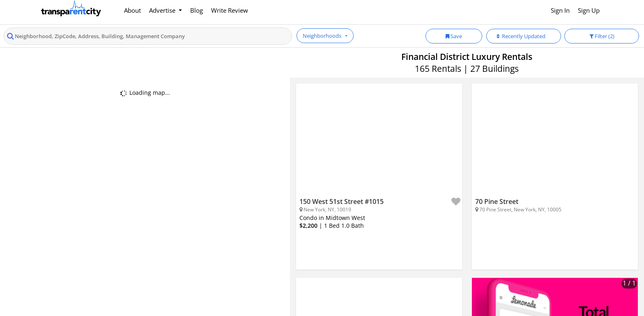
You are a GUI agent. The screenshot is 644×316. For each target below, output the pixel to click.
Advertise (163, 10)
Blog (197, 10)
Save (454, 36)
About (132, 10)
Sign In (560, 10)
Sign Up (589, 10)
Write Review (230, 10)
